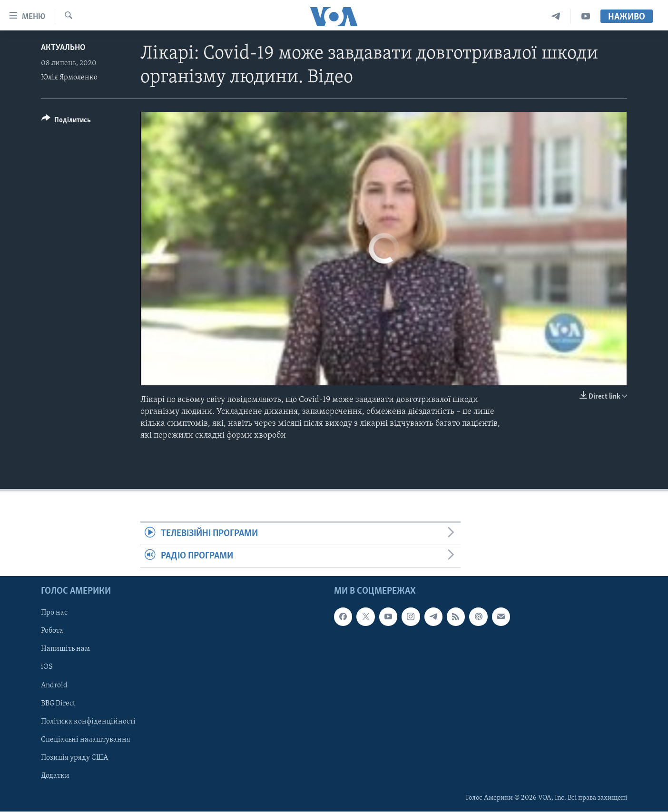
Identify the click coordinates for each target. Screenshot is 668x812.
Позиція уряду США (74, 758)
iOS (47, 667)
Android (54, 685)
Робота (52, 631)
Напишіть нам (65, 649)
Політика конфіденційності (88, 722)
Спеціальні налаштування (86, 740)
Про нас (54, 613)
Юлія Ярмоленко (69, 78)
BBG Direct (58, 704)
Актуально (63, 48)
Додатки (55, 776)
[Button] (66, 122)
